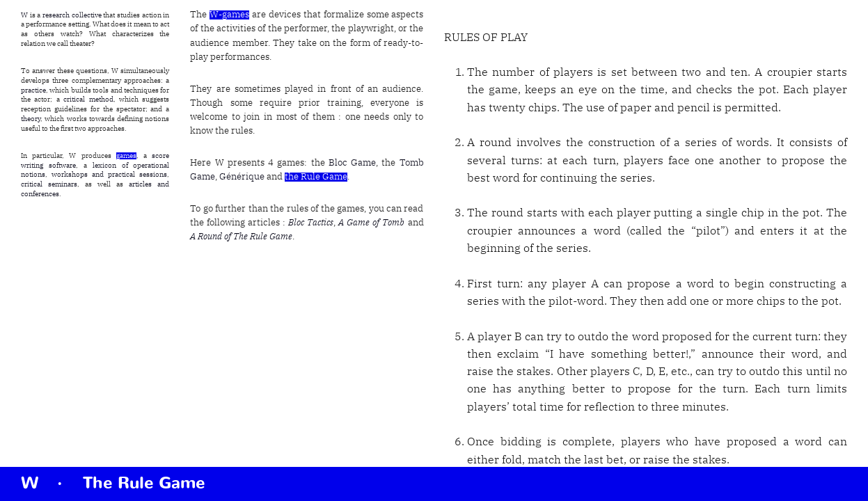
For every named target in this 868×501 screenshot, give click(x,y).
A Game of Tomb (371, 223)
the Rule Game (316, 177)
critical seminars (49, 184)
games (126, 156)
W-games (229, 15)
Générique (242, 177)
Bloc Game (352, 163)
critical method (88, 100)
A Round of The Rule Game (241, 237)
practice (33, 90)
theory (31, 119)
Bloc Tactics (311, 223)
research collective (72, 15)
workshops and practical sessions (109, 175)
